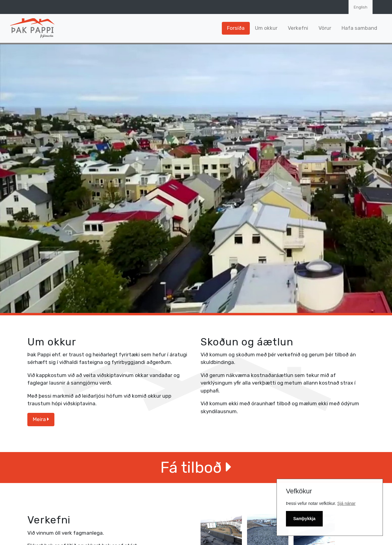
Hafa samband (359, 28)
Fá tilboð (196, 467)
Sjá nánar (346, 503)
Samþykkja (304, 519)
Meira (41, 419)
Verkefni (298, 28)
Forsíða (236, 28)
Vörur (325, 28)
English (361, 7)
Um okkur (266, 28)
